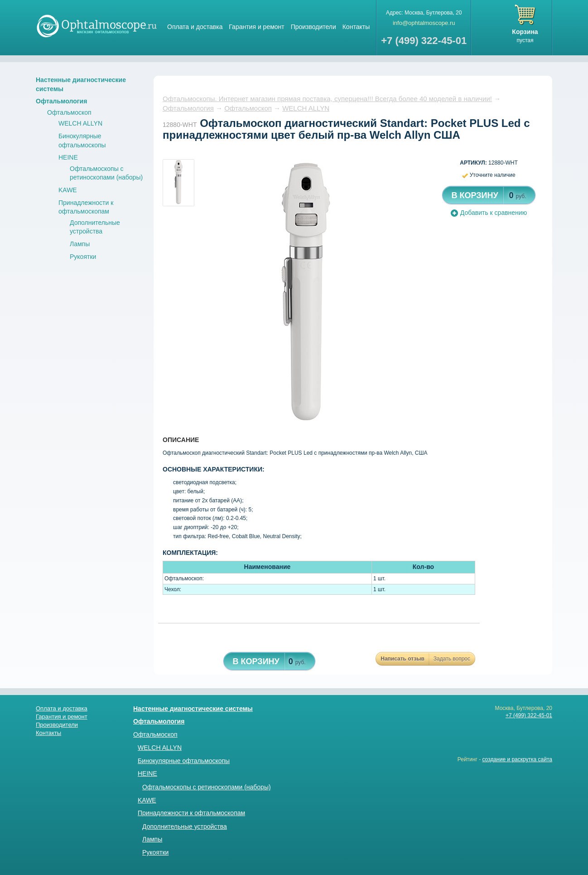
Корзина (525, 32)
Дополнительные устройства (185, 826)
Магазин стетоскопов (97, 26)
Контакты (356, 27)
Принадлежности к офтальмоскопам (191, 813)
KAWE (68, 190)
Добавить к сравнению (489, 213)
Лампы (80, 244)
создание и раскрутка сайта (517, 759)
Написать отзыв (402, 659)
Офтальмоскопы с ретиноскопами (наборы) (207, 787)
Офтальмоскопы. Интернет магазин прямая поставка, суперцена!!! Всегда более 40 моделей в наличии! (327, 99)
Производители (313, 27)
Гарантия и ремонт (256, 27)
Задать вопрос (452, 659)
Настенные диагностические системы (193, 709)
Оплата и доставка (195, 27)
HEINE (68, 157)
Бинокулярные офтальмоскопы (184, 761)
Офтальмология (61, 101)
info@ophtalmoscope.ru (424, 23)
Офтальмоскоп (69, 112)
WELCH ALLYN (80, 123)
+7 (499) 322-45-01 (529, 715)
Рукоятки (83, 257)
